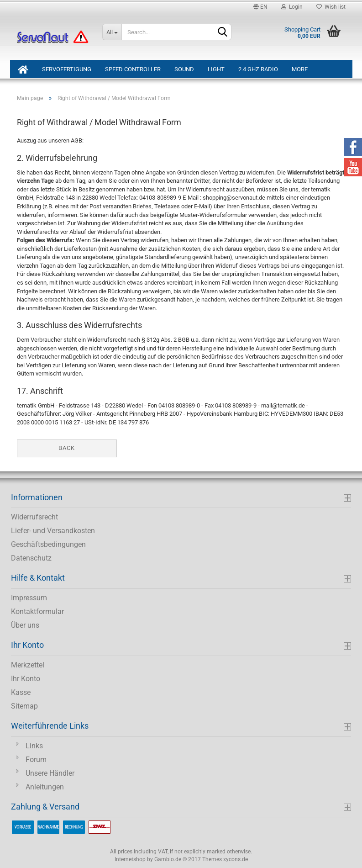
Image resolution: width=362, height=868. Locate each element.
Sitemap (24, 706)
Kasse (21, 692)
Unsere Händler (50, 773)
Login (292, 7)
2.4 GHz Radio (258, 69)
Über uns (25, 625)
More (300, 69)
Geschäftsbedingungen (48, 544)
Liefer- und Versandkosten (53, 531)
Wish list (331, 7)
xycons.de (236, 859)
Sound (184, 69)
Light (216, 69)
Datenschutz (31, 558)
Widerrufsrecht (34, 517)
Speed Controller (133, 69)
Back (67, 448)
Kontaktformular (37, 611)
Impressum (29, 598)
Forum (36, 759)
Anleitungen (45, 787)
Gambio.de (168, 859)
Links (34, 746)
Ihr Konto (26, 679)
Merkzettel (28, 665)
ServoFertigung (67, 69)
